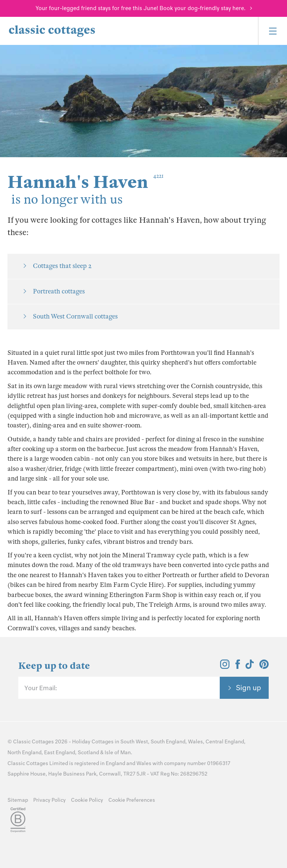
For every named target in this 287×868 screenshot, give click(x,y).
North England (24, 753)
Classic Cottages (33, 742)
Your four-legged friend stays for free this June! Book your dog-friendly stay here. (141, 8)
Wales (195, 742)
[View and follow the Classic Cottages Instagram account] (225, 667)
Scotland (88, 753)
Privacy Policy (50, 800)
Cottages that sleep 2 (62, 266)
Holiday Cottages (93, 742)
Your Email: (41, 688)
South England (168, 742)
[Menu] (272, 31)
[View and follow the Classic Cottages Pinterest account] (264, 667)
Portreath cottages (59, 291)
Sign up (249, 688)
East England (60, 753)
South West (134, 742)
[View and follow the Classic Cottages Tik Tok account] (250, 667)
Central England (225, 742)
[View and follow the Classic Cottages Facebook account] (238, 667)
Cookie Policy (87, 800)
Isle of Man (118, 753)
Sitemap (18, 800)
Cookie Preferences (132, 800)
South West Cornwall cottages (75, 316)
